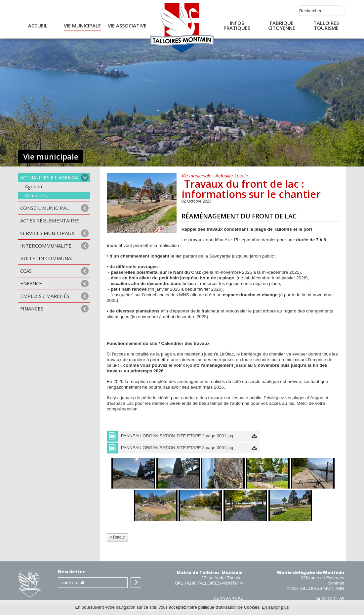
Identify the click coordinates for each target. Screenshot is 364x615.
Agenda (33, 186)
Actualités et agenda (49, 177)
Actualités (36, 195)
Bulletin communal (47, 258)
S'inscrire (136, 583)
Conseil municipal (44, 208)
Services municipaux (47, 233)
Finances (32, 308)
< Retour (117, 537)
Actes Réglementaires (50, 220)
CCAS (26, 271)
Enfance (31, 283)
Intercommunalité (46, 246)
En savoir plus (275, 607)
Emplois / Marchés (45, 296)
